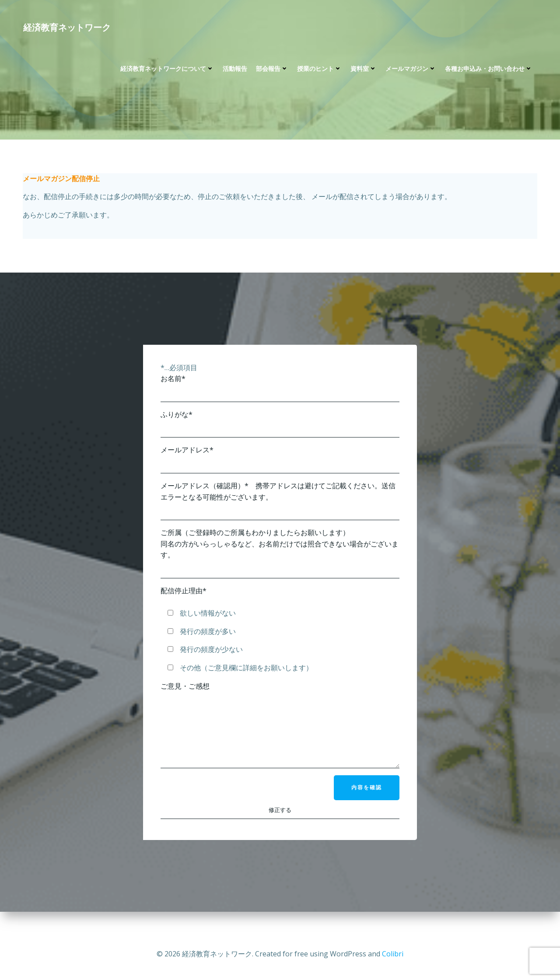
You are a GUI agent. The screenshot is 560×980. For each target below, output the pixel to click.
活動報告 (234, 70)
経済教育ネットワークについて (167, 70)
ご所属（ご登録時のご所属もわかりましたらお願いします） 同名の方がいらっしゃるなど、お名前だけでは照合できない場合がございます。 (280, 556)
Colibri (393, 954)
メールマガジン (410, 70)
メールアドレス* (280, 463)
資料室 (363, 70)
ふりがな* (280, 427)
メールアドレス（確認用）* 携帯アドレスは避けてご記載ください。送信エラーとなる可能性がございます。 (280, 504)
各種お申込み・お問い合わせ (488, 70)
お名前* (280, 391)
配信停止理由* (184, 594)
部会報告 (272, 70)
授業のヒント (319, 70)
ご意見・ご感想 (280, 735)
